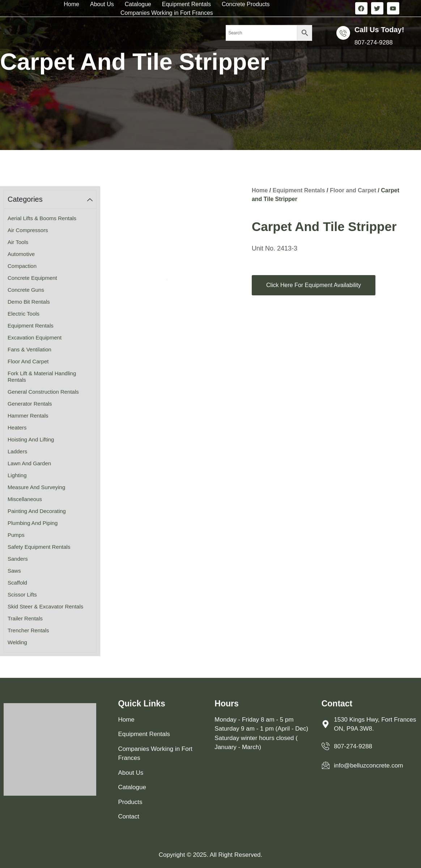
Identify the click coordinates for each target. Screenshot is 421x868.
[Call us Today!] (343, 33)
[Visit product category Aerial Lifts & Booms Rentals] (50, 219)
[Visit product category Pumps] (50, 535)
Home (71, 4)
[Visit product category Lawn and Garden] (50, 464)
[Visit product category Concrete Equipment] (50, 278)
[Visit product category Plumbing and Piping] (50, 523)
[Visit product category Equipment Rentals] (50, 326)
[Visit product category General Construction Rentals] (50, 392)
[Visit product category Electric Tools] (50, 314)
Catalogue (138, 4)
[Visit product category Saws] (50, 571)
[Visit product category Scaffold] (50, 583)
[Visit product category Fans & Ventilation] (50, 350)
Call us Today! (379, 30)
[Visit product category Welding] (50, 643)
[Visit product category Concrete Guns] (50, 290)
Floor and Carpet (353, 190)
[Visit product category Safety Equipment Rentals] (50, 547)
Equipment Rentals (186, 4)
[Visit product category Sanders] (50, 559)
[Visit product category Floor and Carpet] (50, 362)
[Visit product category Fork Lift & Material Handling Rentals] (50, 377)
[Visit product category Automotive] (50, 254)
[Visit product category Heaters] (50, 428)
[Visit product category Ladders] (50, 452)
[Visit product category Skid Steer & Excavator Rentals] (50, 607)
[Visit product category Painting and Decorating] (50, 511)
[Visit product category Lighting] (50, 476)
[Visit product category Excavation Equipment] (50, 338)
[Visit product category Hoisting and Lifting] (50, 440)
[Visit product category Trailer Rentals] (50, 619)
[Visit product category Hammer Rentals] (50, 416)
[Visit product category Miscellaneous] (50, 499)
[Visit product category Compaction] (50, 266)
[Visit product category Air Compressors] (50, 230)
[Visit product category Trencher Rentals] (50, 631)
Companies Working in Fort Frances (167, 13)
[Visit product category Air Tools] (50, 242)
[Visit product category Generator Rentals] (50, 404)
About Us (102, 4)
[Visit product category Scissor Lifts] (50, 595)
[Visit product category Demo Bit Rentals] (50, 302)
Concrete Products (246, 4)
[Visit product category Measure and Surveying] (50, 488)
